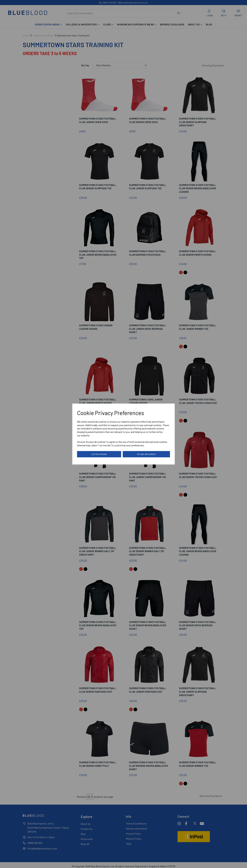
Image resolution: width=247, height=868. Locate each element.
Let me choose (99, 454)
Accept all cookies (146, 454)
